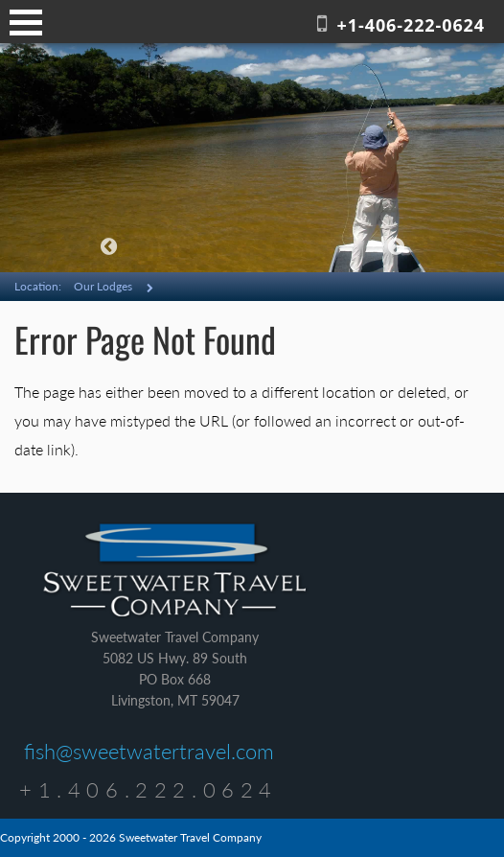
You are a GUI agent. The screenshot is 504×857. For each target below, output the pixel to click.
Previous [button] (108, 246)
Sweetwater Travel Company (175, 571)
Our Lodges (103, 286)
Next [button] (396, 246)
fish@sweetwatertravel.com (149, 751)
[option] (252, 158)
